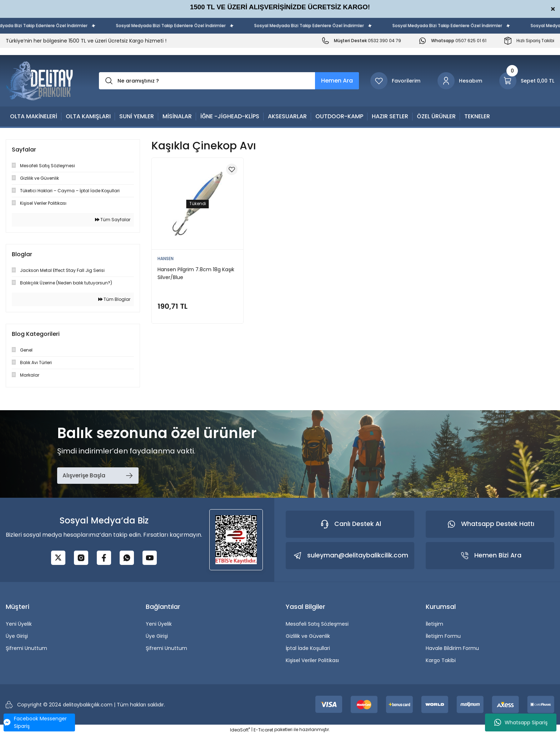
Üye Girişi (17, 636)
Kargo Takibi (441, 660)
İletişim (434, 624)
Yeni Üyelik (19, 624)
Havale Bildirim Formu (452, 648)
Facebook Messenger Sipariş (35, 722)
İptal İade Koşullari (308, 648)
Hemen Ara (337, 81)
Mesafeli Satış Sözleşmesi (317, 624)
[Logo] (39, 81)
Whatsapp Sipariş (521, 722)
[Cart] (527, 81)
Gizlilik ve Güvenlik (308, 636)
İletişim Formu (443, 636)
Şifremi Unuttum (26, 648)
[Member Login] (460, 81)
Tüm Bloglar (114, 299)
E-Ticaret (263, 730)
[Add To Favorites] (232, 169)
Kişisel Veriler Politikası (312, 660)
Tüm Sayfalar (113, 220)
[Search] (229, 81)
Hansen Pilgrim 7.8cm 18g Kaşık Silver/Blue (196, 273)
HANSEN (166, 259)
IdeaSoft (240, 730)
